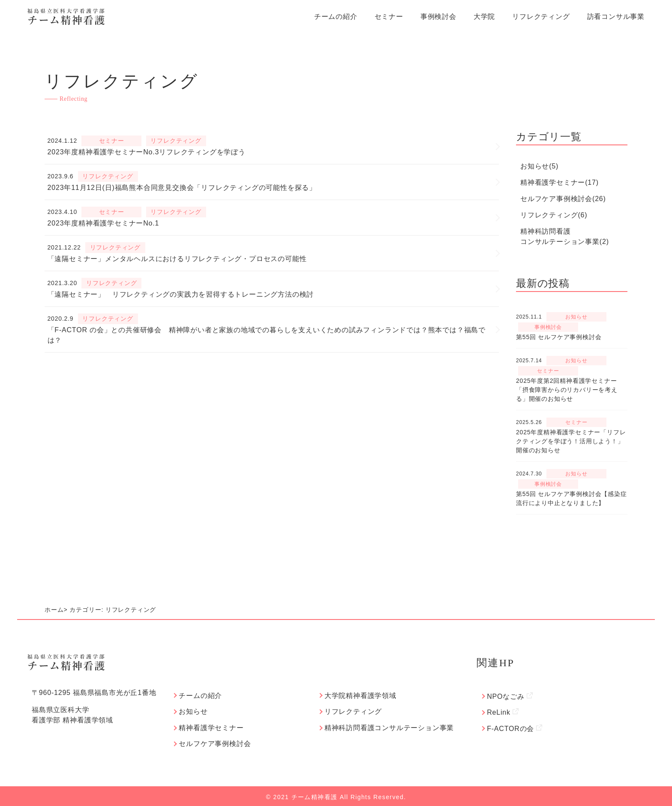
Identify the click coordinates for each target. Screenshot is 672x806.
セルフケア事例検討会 (213, 742)
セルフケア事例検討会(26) (563, 199)
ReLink (501, 711)
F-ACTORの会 (513, 727)
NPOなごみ (508, 696)
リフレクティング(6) (554, 215)
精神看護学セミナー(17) (559, 182)
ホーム (54, 610)
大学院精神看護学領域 (359, 695)
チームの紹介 (336, 17)
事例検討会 (438, 17)
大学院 (484, 17)
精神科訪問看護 (565, 237)
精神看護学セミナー (209, 726)
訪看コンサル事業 (616, 17)
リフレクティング (541, 17)
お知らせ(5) (539, 166)
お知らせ (191, 711)
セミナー (389, 17)
